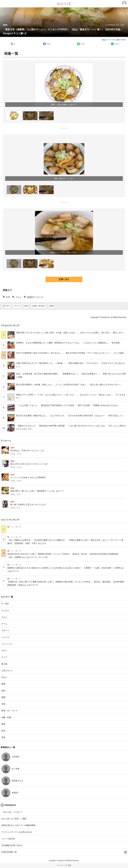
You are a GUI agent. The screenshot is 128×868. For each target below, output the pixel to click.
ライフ (4, 657)
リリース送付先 (8, 839)
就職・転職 (6, 717)
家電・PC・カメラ (9, 711)
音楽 (3, 737)
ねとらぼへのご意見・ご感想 (14, 819)
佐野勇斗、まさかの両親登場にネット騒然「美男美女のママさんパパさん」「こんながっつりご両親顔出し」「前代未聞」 (69, 343)
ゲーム (4, 624)
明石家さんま (18, 781)
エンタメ (5, 611)
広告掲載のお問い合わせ (12, 845)
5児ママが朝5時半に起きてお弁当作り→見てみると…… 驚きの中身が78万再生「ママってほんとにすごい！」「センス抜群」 (71, 353)
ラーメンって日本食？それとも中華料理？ (28, 478)
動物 (3, 684)
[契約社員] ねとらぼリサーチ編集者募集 (19, 825)
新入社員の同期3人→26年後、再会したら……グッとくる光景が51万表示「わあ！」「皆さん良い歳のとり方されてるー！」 (69, 385)
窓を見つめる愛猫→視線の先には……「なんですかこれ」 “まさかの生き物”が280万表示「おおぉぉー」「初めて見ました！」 (71, 416)
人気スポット (7, 671)
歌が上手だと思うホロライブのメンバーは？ (29, 464)
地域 (3, 704)
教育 (3, 724)
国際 (3, 697)
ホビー (4, 651)
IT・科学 (5, 604)
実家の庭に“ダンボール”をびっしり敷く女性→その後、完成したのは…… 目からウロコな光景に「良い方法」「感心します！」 (71, 333)
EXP (8, 297)
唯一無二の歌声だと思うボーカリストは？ (28, 505)
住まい (4, 677)
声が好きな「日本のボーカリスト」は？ (28, 451)
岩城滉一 (16, 793)
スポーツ (5, 630)
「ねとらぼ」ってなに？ (12, 812)
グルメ (19, 297)
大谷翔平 (16, 757)
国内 (3, 691)
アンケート (6, 441)
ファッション (7, 644)
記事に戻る (64, 279)
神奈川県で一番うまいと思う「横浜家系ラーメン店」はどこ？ (37, 491)
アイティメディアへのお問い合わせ (17, 832)
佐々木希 (16, 769)
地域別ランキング (35, 297)
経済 (3, 731)
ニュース (5, 637)
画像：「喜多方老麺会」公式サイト (64, 104)
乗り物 (4, 664)
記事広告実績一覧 (9, 852)
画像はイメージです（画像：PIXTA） (114, 40)
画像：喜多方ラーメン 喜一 (64, 178)
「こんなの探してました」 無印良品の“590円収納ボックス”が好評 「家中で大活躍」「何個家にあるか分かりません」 (68, 405)
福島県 (5, 25)
